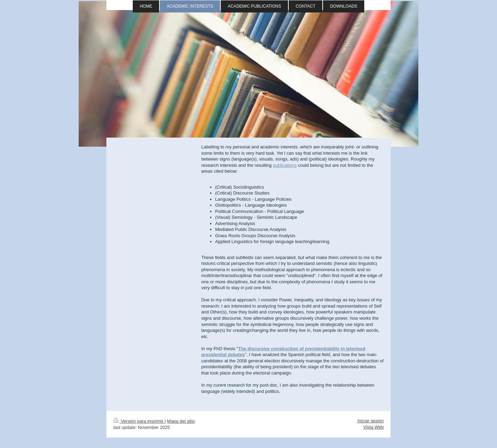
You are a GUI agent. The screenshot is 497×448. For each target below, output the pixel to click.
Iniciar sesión (370, 421)
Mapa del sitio (181, 421)
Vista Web (373, 427)
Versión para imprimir (139, 421)
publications (285, 165)
